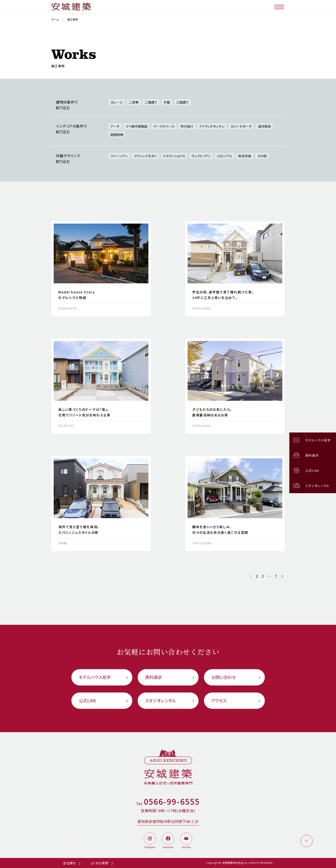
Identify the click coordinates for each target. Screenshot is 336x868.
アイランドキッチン (212, 126)
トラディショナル (174, 156)
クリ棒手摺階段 (136, 126)
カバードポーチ (241, 126)
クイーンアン (119, 156)
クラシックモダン (145, 156)
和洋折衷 (245, 156)
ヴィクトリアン (201, 156)
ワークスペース (164, 126)
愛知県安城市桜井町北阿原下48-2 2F (168, 821)
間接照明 (117, 135)
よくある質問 (100, 863)
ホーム (55, 19)
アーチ (115, 126)
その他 (262, 156)
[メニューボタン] (279, 7)
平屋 (167, 102)
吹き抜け (187, 126)
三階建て (183, 102)
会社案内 (69, 863)
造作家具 (264, 126)
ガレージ (117, 102)
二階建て (151, 102)
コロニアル (224, 156)
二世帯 (134, 102)
